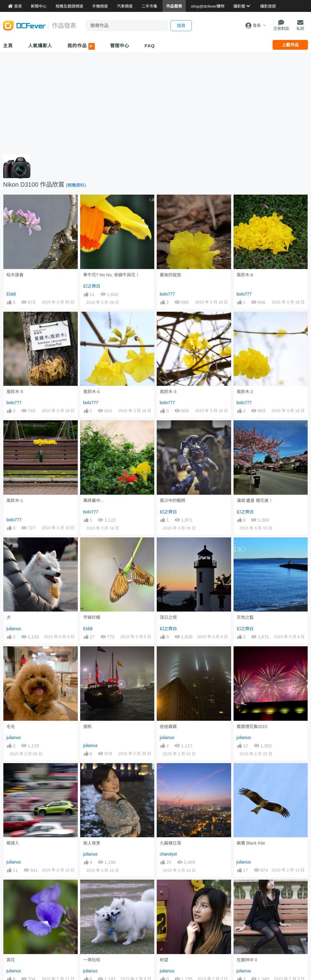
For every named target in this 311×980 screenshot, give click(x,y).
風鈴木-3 (168, 392)
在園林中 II (247, 883)
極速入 (13, 843)
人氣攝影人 (40, 46)
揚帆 (88, 727)
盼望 (164, 883)
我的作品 (81, 46)
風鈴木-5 (15, 392)
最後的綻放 (170, 275)
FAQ (150, 46)
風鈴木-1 (15, 501)
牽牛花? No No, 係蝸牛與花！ (111, 275)
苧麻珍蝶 (92, 617)
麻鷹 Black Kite (251, 774)
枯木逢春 (15, 275)
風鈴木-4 (91, 392)
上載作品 (290, 45)
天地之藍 (245, 617)
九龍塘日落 (170, 774)
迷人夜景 (92, 774)
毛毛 (11, 727)
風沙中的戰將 (173, 501)
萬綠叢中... (94, 501)
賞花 (11, 883)
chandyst (168, 846)
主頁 (8, 46)
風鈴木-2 (245, 392)
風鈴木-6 (245, 275)
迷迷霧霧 (168, 727)
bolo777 (167, 294)
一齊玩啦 (92, 883)
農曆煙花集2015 (252, 727)
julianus (14, 629)
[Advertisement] (155, 102)
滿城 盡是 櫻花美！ (255, 501)
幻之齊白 (92, 286)
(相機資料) (76, 185)
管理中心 (120, 46)
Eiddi (11, 294)
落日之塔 (168, 617)
